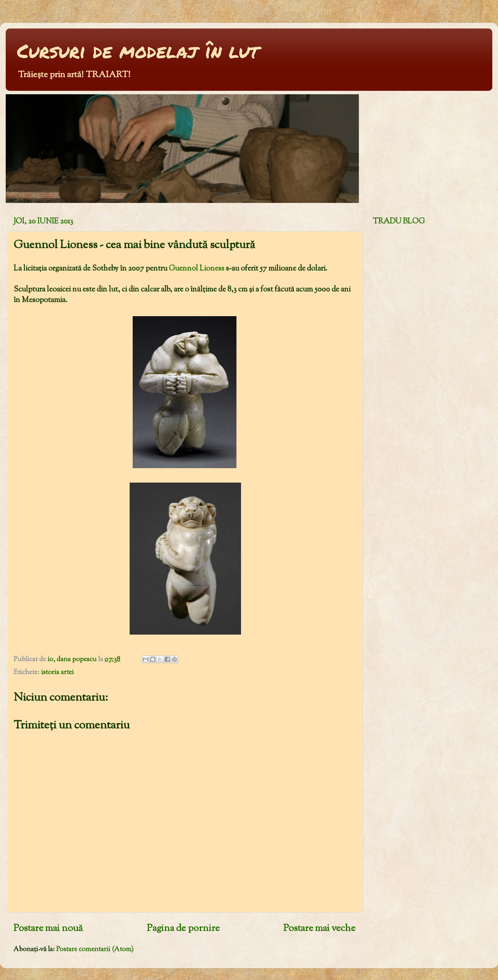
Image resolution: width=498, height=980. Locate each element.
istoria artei (57, 673)
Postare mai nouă (48, 929)
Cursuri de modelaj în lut (138, 51)
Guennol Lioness (197, 269)
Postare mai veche (319, 929)
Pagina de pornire (183, 929)
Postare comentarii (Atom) (95, 950)
